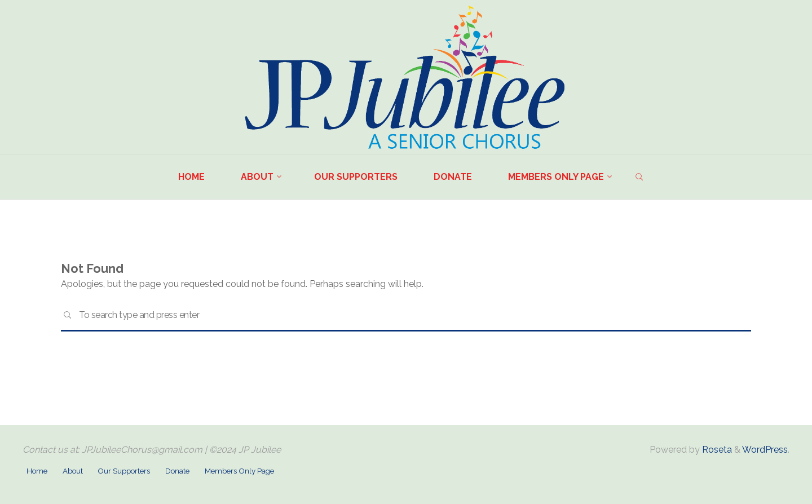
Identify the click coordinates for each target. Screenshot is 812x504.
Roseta (716, 450)
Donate (177, 471)
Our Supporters (124, 471)
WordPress (765, 450)
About (73, 471)
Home (37, 471)
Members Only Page (239, 471)
